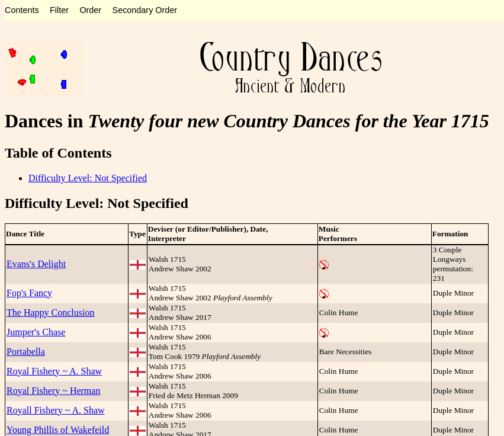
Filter (59, 10)
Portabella (26, 352)
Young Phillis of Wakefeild (58, 430)
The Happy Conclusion (50, 312)
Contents (22, 10)
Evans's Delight (36, 264)
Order (90, 10)
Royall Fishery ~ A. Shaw (56, 410)
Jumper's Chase (36, 332)
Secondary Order (145, 10)
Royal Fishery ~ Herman (53, 391)
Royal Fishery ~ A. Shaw (54, 371)
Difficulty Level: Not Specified (88, 178)
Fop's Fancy (29, 293)
